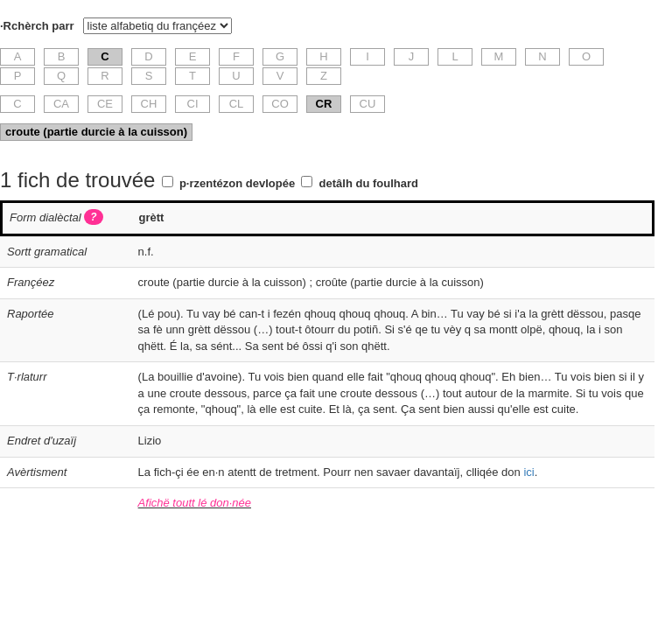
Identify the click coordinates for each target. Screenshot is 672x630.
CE (105, 104)
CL (237, 104)
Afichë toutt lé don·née (195, 503)
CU (368, 104)
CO (280, 104)
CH (149, 104)
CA (61, 104)
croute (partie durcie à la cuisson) (96, 132)
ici (528, 472)
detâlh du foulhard (369, 183)
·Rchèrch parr (37, 26)
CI (193, 104)
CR (324, 104)
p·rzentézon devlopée (237, 183)
